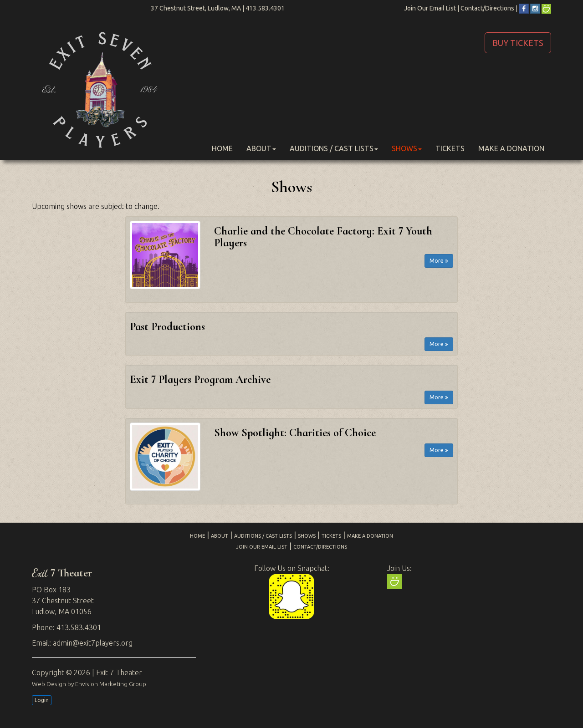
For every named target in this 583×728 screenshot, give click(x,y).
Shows (407, 148)
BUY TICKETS (518, 43)
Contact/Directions (487, 8)
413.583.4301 (265, 8)
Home (222, 148)
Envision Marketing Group (111, 684)
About (261, 148)
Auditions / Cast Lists (334, 148)
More (439, 261)
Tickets (450, 148)
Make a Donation (511, 148)
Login (42, 700)
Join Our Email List (430, 8)
